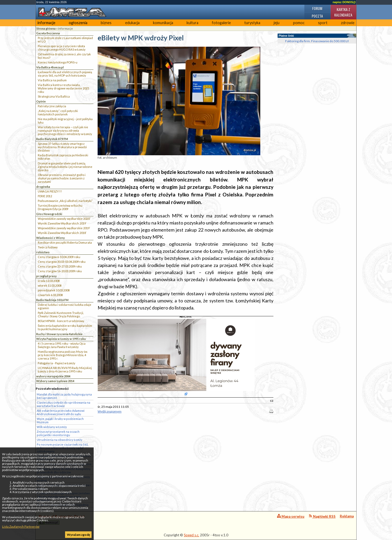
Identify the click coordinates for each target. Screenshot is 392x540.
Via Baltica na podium (52, 80)
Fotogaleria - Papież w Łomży (57, 363)
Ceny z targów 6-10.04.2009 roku (59, 257)
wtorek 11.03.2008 (50, 285)
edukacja (132, 23)
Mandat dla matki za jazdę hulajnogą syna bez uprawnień (64, 396)
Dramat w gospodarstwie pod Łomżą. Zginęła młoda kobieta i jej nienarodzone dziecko (65, 167)
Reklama (347, 516)
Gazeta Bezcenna (48, 33)
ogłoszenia (78, 23)
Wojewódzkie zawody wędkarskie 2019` (64, 228)
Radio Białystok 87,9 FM (52, 139)
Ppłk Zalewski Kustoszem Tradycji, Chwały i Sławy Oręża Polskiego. (61, 314)
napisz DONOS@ (344, 2)
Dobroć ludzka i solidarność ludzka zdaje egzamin (65, 306)
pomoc (299, 23)
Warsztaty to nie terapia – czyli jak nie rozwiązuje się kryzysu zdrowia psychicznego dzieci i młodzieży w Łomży (65, 130)
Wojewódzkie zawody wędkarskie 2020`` (64, 219)
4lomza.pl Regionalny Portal (61, 519)
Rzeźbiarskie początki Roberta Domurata (65, 242)
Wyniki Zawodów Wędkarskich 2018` (62, 233)
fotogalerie (221, 23)
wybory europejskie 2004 (53, 376)
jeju (277, 23)
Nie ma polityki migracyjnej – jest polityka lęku (65, 121)
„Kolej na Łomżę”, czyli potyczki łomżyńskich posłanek (58, 113)
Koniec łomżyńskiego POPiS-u (58, 62)
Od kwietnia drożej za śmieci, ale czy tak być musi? (64, 56)
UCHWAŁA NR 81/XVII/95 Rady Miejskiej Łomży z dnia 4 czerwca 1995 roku (65, 370)
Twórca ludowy (48, 247)
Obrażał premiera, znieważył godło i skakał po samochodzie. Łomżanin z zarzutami (62, 178)
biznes (106, 23)
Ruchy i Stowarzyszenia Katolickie (59, 334)
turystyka (252, 23)
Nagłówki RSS (322, 516)
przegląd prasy (46, 276)
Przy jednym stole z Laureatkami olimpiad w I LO (65, 40)
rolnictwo (43, 252)
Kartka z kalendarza (343, 12)
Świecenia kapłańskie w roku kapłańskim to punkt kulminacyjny (65, 327)
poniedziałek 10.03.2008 (54, 290)
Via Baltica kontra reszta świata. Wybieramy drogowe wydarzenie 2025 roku (63, 88)
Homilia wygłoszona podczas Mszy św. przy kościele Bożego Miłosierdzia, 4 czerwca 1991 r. (63, 355)
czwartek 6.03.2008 (50, 295)
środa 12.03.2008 (49, 281)
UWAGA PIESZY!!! (50, 191)
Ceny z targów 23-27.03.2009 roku (60, 266)
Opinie (41, 101)
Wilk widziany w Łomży (52, 427)
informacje (46, 23)
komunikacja (163, 23)
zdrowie (348, 23)
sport (323, 23)
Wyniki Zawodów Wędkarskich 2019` (62, 223)
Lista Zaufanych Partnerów (21, 526)
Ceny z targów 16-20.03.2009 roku (60, 271)
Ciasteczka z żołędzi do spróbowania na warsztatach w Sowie (63, 404)
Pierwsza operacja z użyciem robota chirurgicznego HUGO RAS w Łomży (62, 48)
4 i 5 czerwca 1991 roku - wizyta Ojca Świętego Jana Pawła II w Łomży (62, 345)
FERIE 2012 (45, 196)
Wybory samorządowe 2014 (55, 381)
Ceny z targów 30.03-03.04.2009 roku (62, 262)
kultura (192, 23)
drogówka (43, 187)
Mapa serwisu (291, 516)
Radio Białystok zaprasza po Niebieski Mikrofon (63, 157)
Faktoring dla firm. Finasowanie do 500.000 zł (317, 41)
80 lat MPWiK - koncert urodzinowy (61, 321)
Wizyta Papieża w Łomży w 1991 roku (61, 339)
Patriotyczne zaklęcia (52, 106)
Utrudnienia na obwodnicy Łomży (60, 440)
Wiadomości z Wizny (51, 238)
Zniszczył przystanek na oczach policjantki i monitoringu (58, 433)
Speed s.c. (192, 535)
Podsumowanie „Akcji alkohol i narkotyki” (65, 201)
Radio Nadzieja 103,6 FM (52, 300)
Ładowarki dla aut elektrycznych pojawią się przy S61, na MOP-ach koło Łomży (65, 74)
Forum (317, 8)
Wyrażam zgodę (78, 535)
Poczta (317, 16)
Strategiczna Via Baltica (54, 96)
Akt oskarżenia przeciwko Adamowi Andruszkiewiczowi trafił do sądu (61, 412)
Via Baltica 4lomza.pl (50, 67)
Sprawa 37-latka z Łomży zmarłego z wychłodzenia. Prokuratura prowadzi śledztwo (62, 147)
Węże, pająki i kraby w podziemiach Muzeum (60, 420)
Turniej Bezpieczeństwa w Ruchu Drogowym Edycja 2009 (60, 207)
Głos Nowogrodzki (49, 214)
